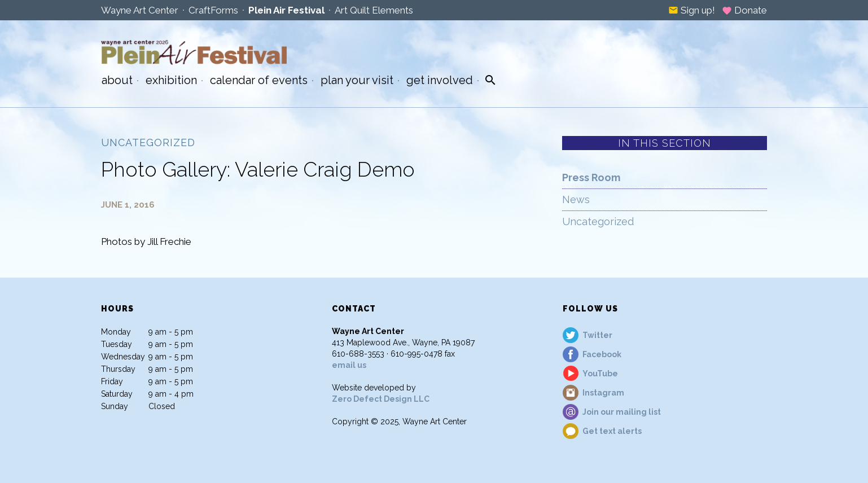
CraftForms (213, 10)
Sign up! (692, 10)
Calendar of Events (259, 80)
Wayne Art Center (140, 10)
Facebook (602, 354)
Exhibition (171, 80)
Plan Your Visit (357, 80)
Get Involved (440, 80)
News (576, 199)
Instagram (603, 393)
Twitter (597, 335)
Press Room (591, 177)
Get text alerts (612, 431)
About (117, 80)
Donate (744, 10)
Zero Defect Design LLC (381, 399)
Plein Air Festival (286, 10)
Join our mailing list (622, 412)
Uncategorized (598, 221)
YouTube (600, 374)
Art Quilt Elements (374, 10)
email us (349, 365)
